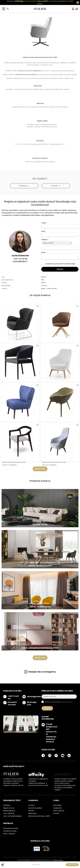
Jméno (44, 223)
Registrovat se (9, 808)
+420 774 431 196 (20, 259)
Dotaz (44, 252)
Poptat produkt (72, 865)
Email (43, 231)
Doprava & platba (35, 808)
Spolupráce (58, 808)
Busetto (43, 283)
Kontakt (56, 813)
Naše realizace (59, 811)
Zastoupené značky (11, 828)
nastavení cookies (58, 860)
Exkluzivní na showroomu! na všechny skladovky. (37, 1)
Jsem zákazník (9, 813)
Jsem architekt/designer (12, 816)
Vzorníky (31, 805)
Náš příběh (57, 805)
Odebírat (47, 708)
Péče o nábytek (9, 834)
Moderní (44, 277)
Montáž (31, 811)
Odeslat (60, 269)
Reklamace (32, 813)
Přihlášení (7, 805)
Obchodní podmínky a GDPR (39, 816)
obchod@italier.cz (20, 261)
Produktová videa (10, 831)
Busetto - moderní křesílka (49, 289)
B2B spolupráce (9, 811)
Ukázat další (40, 469)
